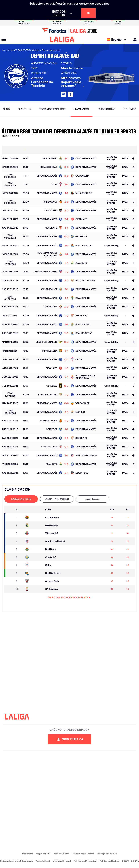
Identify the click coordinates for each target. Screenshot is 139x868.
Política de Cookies (109, 861)
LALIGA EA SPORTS (21, 499)
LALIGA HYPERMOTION (57, 499)
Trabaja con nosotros (83, 854)
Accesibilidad (43, 861)
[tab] (21, 499)
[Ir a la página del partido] (133, 159)
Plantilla (24, 109)
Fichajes (130, 109)
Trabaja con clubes (107, 854)
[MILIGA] (134, 40)
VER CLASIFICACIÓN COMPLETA (69, 597)
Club (6, 109)
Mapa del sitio (43, 854)
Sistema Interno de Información (16, 861)
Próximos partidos (52, 109)
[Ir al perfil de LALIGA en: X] (64, 94)
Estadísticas (106, 109)
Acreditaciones (61, 854)
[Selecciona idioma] (117, 40)
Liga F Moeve (92, 499)
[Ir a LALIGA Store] (69, 30)
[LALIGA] (62, 39)
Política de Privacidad (85, 861)
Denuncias (28, 854)
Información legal (62, 861)
